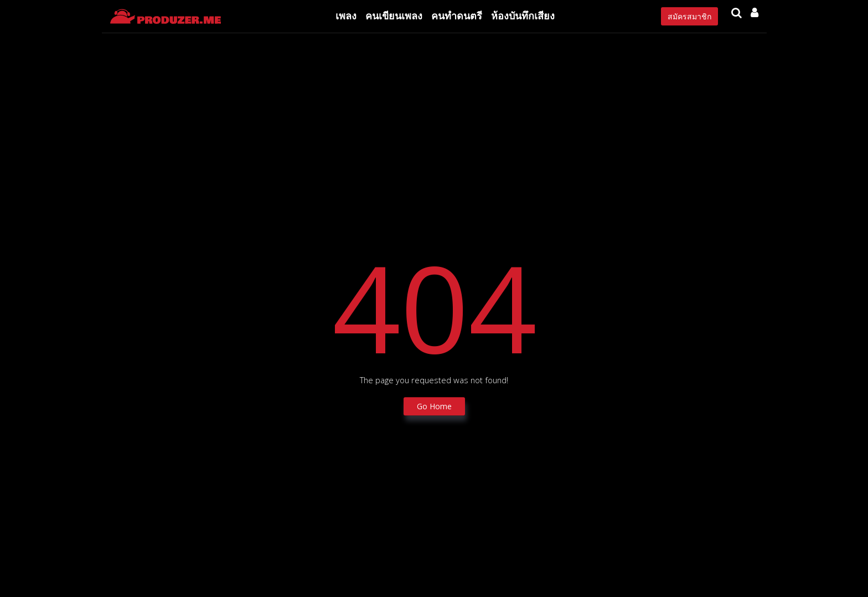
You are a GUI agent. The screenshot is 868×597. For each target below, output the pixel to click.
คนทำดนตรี (457, 16)
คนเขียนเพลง (394, 16)
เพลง (346, 16)
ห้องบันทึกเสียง (523, 16)
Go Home (434, 407)
